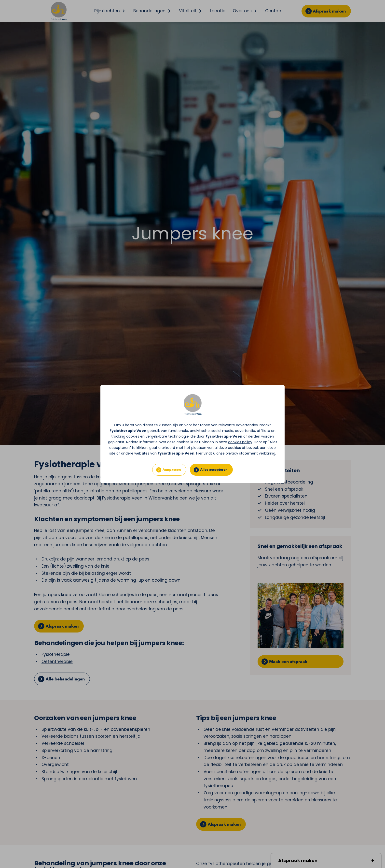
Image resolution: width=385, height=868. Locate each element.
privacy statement (242, 453)
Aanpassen (172, 470)
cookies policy (240, 442)
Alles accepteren (214, 470)
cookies (133, 436)
